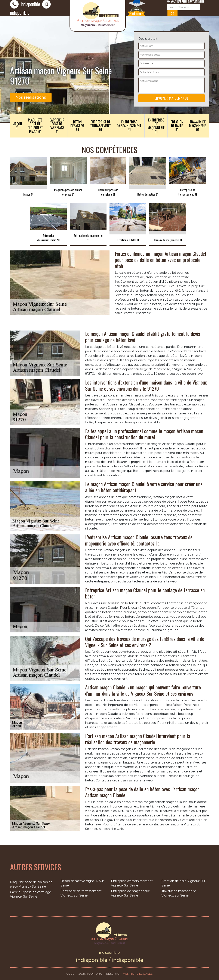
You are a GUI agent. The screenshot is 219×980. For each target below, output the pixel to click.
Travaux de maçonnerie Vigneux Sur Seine (179, 893)
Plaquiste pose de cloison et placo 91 (35, 126)
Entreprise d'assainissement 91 (129, 126)
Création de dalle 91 (177, 126)
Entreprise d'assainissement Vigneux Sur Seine (132, 883)
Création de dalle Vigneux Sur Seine (183, 883)
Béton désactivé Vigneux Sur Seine (82, 883)
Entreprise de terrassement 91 (101, 126)
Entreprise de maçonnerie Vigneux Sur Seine (130, 893)
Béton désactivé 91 (77, 126)
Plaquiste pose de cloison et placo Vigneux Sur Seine (31, 884)
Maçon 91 (17, 126)
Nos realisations (31, 97)
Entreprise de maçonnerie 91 (156, 126)
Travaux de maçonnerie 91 (198, 126)
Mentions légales (138, 974)
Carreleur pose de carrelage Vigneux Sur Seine (31, 894)
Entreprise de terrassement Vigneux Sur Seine (81, 893)
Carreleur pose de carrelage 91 (57, 126)
